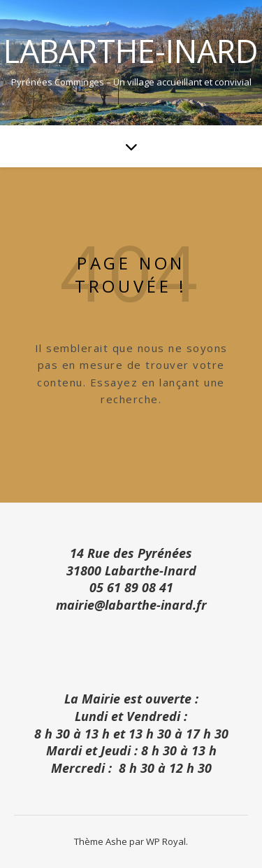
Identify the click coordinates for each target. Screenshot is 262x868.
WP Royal (166, 841)
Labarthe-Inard (131, 51)
